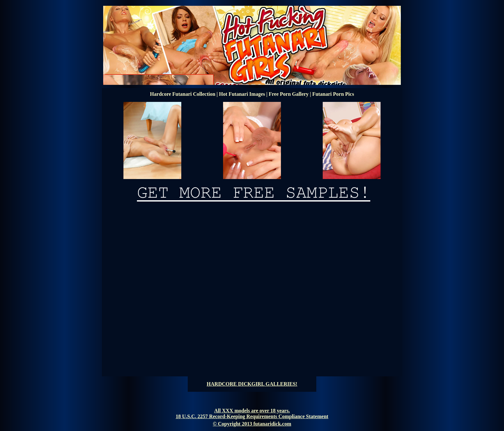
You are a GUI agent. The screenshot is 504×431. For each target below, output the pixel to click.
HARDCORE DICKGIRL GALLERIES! (252, 384)
